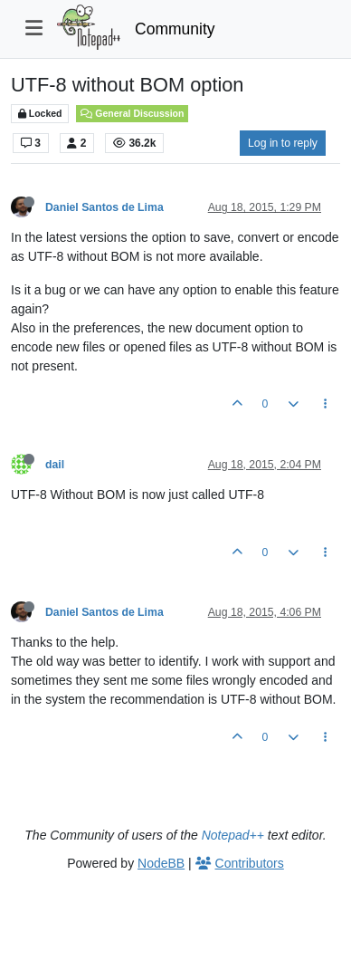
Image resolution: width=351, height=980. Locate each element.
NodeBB (161, 863)
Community (175, 29)
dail (55, 465)
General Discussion (132, 113)
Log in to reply (283, 143)
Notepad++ (233, 835)
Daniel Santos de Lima (104, 207)
